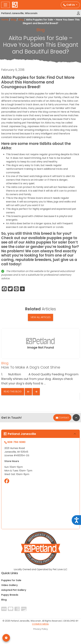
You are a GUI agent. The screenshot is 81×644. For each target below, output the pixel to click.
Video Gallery (10, 585)
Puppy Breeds (10, 595)
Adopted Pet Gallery (14, 590)
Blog (13, 20)
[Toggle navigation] (5, 5)
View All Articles (40, 317)
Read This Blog (13, 391)
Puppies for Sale (11, 580)
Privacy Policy (41, 629)
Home (5, 20)
